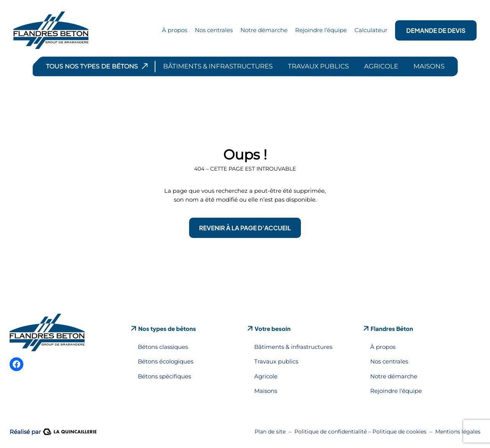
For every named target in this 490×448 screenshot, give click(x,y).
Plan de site (270, 432)
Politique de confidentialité (331, 432)
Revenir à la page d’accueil (245, 228)
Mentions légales (458, 432)
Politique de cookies (399, 432)
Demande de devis (436, 30)
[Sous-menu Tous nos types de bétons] (145, 66)
